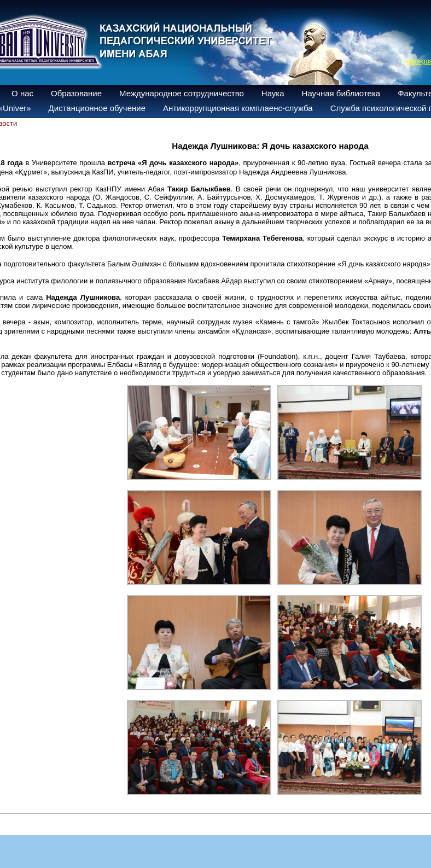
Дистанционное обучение (97, 108)
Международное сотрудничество (182, 93)
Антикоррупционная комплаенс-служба (238, 108)
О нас (22, 93)
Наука (273, 93)
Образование (76, 93)
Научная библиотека (341, 93)
